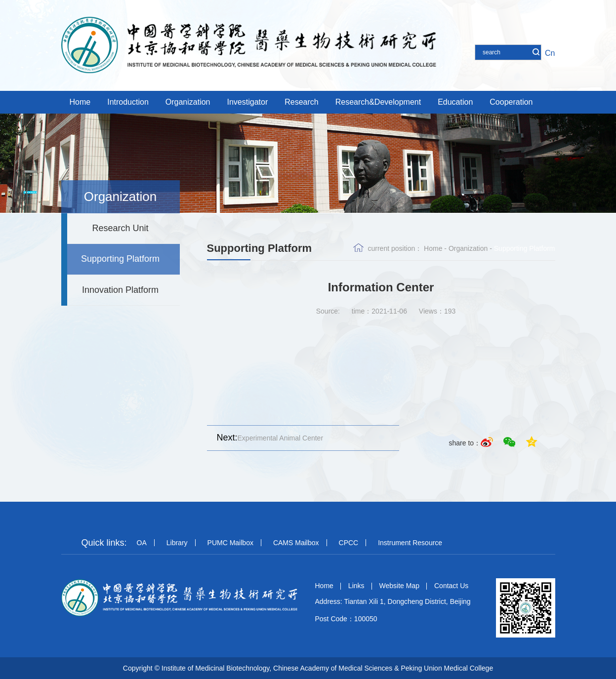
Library (177, 543)
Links (356, 586)
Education (455, 102)
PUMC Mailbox (230, 543)
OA (142, 543)
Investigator (248, 102)
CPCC (349, 543)
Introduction (128, 102)
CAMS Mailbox (296, 543)
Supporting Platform (120, 259)
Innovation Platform (120, 290)
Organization (188, 102)
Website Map (399, 586)
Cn (550, 53)
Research (301, 102)
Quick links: (104, 543)
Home (80, 102)
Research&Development (378, 102)
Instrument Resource (410, 543)
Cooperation (511, 102)
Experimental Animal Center (265, 438)
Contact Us (451, 586)
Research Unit (120, 228)
